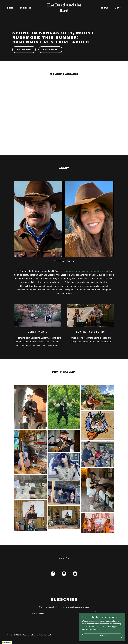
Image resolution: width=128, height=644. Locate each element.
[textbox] (53, 614)
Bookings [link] (26, 8)
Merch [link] (119, 8)
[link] (64, 11)
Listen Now (24, 49)
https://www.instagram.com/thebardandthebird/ (82, 271)
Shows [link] (105, 8)
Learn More (50, 49)
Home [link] (10, 8)
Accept (102, 636)
